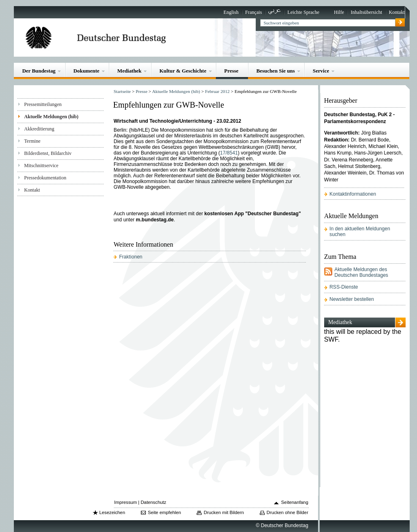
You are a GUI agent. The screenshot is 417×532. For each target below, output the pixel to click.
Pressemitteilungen (43, 104)
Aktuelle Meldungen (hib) (51, 117)
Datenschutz (153, 502)
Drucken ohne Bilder (288, 512)
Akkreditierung (39, 129)
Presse (232, 71)
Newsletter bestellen (352, 299)
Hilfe (339, 12)
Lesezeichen (112, 512)
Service (321, 71)
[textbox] (328, 23)
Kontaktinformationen (353, 194)
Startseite (122, 91)
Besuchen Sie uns (275, 71)
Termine (32, 141)
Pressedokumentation (45, 178)
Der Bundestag (39, 71)
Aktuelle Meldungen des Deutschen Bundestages (361, 272)
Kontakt (397, 12)
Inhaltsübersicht (366, 12)
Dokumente (86, 71)
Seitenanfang (295, 502)
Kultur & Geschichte (183, 71)
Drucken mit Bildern (224, 512)
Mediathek (129, 71)
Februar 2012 (217, 91)
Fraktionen (131, 257)
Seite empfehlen (165, 512)
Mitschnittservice (41, 166)
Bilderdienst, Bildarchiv (48, 153)
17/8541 (229, 153)
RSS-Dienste (344, 287)
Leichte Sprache (303, 12)
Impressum (125, 502)
